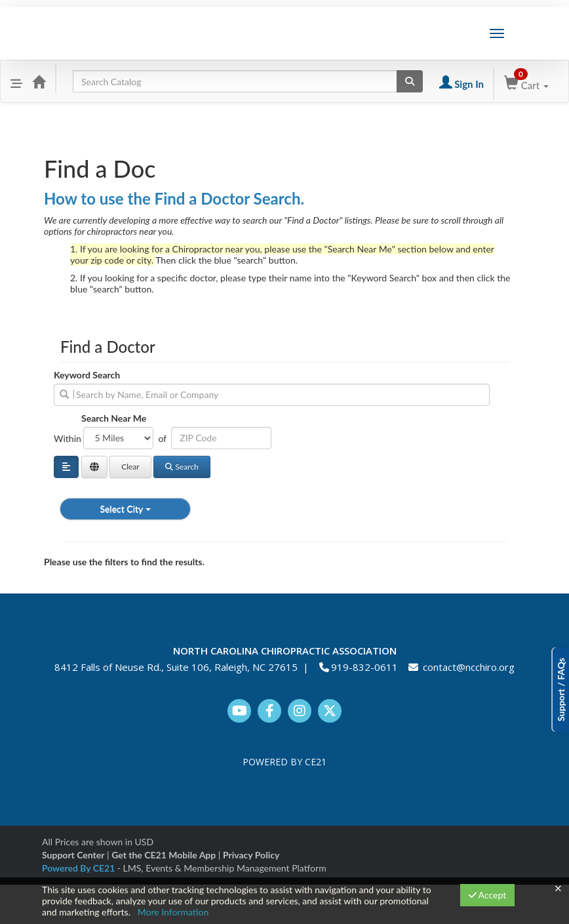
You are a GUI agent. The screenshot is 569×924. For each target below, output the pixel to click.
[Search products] (410, 81)
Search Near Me (114, 418)
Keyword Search (87, 375)
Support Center (73, 855)
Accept (488, 895)
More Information (173, 912)
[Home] (39, 81)
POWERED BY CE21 (284, 762)
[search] (272, 395)
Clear (130, 467)
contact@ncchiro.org (469, 667)
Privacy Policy (251, 855)
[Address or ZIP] (221, 438)
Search (182, 467)
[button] (16, 81)
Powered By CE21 (80, 868)
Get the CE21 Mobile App (164, 855)
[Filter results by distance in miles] (118, 438)
